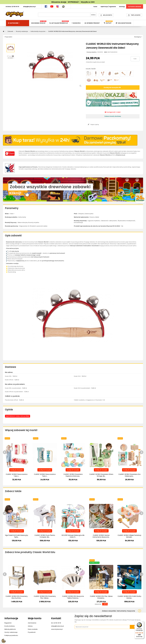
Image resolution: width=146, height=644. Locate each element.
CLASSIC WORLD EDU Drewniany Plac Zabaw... (45, 597)
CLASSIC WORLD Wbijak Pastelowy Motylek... (129, 536)
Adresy (30, 626)
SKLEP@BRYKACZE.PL (29, 7)
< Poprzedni (8, 37)
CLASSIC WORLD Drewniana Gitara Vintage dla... (101, 475)
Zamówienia (32, 623)
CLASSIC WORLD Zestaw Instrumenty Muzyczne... (101, 536)
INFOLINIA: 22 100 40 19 (12, 7)
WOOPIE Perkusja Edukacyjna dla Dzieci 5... (73, 536)
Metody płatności (10, 629)
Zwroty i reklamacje (11, 632)
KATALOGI (122, 7)
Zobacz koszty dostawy (113, 116)
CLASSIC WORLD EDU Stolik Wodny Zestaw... (129, 597)
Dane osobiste (33, 629)
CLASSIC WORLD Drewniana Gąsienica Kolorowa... (73, 475)
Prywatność (32, 632)
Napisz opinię (94, 124)
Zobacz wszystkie (118, 611)
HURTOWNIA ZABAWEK (135, 7)
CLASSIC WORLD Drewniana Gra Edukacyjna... (129, 475)
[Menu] (143, 622)
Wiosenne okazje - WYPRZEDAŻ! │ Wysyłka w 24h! (73, 2)
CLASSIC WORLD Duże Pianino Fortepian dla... (45, 536)
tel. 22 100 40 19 (56, 623)
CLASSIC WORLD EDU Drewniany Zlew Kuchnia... (17, 597)
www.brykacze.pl (57, 629)
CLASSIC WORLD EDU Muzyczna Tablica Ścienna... (73, 597)
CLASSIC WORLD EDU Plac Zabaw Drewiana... (101, 597)
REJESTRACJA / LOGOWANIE (108, 7)
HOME (95, 7)
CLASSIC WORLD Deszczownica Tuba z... (17, 475)
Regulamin (8, 623)
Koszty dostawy (10, 626)
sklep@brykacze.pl (57, 626)
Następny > (138, 37)
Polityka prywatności (11, 635)
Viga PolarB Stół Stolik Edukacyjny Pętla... (17, 536)
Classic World (79, 151)
